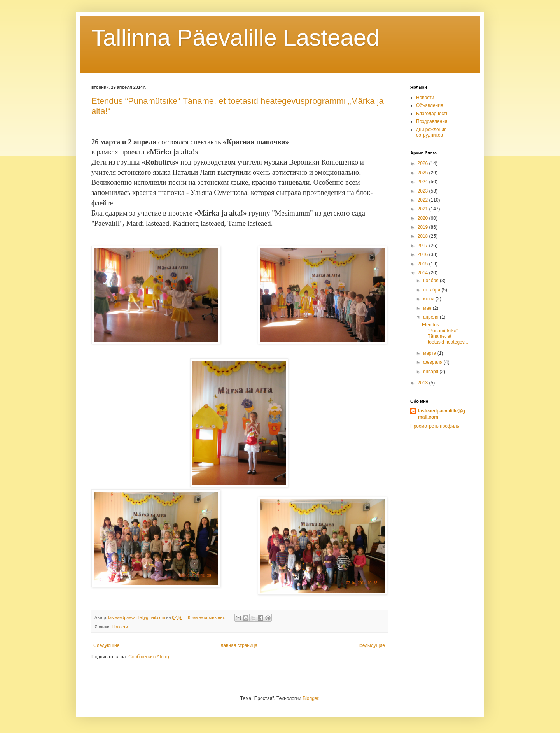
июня (429, 299)
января (431, 372)
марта (430, 353)
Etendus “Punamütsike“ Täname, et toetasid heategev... (445, 333)
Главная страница (238, 645)
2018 (423, 236)
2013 (423, 383)
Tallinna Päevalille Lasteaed (235, 38)
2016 (423, 254)
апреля (431, 317)
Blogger (311, 698)
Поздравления (432, 121)
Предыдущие (371, 645)
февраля (433, 362)
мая (428, 308)
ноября (431, 281)
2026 (423, 163)
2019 (423, 227)
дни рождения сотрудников (431, 132)
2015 (423, 264)
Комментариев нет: (207, 617)
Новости (120, 627)
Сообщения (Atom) (149, 657)
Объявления (430, 105)
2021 (423, 209)
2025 (423, 173)
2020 (423, 218)
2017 (423, 246)
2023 (423, 191)
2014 (423, 273)
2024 (423, 182)
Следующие (106, 645)
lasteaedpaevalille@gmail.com (442, 414)
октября (432, 290)
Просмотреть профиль (435, 426)
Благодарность (432, 114)
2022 (423, 200)
